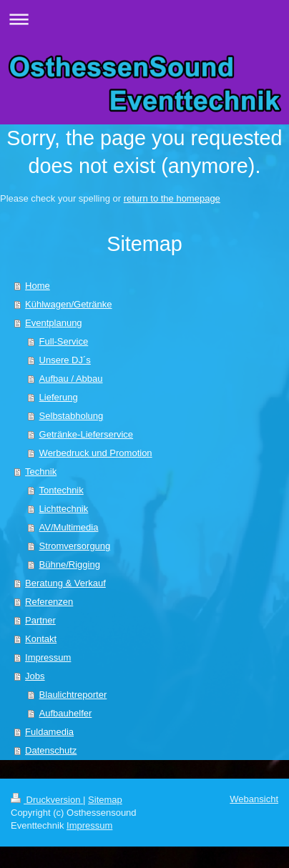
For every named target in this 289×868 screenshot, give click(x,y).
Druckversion (47, 800)
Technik (41, 472)
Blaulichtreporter (73, 695)
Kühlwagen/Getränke (68, 304)
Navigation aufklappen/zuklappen (144, 19)
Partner (40, 620)
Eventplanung (54, 323)
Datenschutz (51, 750)
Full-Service (64, 341)
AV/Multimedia (69, 527)
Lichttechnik (64, 509)
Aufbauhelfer (66, 713)
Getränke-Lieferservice (87, 434)
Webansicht (254, 799)
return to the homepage (172, 198)
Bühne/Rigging (70, 564)
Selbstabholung (72, 416)
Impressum (48, 657)
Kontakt (41, 639)
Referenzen (49, 602)
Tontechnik (62, 490)
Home (38, 286)
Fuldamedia (49, 732)
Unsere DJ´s (65, 360)
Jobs (35, 676)
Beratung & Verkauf (65, 583)
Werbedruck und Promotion (96, 453)
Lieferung (59, 397)
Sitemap (105, 800)
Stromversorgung (75, 546)
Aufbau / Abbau (71, 379)
